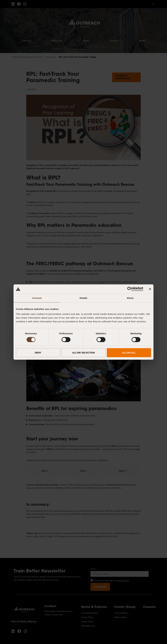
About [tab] (130, 298)
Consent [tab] (37, 298)
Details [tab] (83, 298)
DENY (38, 353)
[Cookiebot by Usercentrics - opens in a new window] (130, 289)
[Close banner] (150, 289)
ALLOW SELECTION (84, 353)
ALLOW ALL (129, 353)
